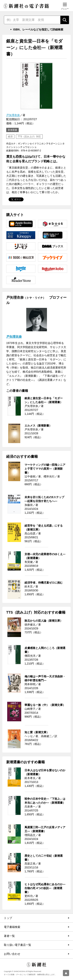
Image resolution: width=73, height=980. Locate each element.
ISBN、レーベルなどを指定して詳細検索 (38, 29)
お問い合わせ (12, 954)
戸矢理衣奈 (13, 115)
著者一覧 (9, 936)
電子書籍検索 (12, 927)
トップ (8, 918)
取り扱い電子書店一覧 (18, 945)
